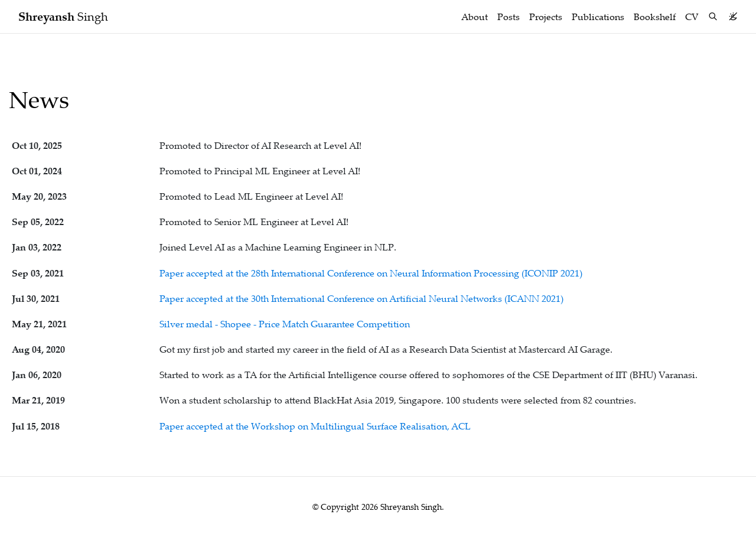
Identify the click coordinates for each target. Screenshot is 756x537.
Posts (509, 17)
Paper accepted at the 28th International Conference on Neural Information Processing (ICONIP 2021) (371, 273)
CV (692, 17)
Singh (63, 16)
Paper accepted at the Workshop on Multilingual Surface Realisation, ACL (315, 426)
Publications (598, 17)
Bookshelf (655, 17)
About (475, 17)
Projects (546, 17)
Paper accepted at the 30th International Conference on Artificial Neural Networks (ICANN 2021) (361, 298)
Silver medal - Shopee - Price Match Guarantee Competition (285, 324)
